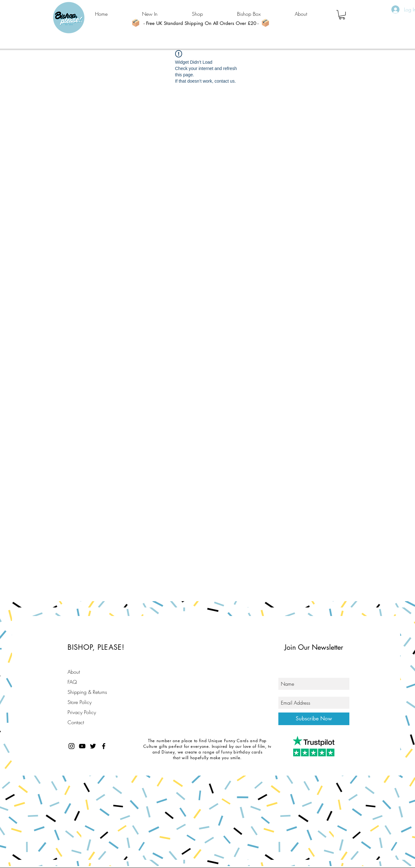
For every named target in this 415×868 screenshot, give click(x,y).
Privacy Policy (82, 712)
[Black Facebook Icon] (104, 746)
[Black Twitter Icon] (93, 746)
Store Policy (80, 702)
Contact (76, 722)
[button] (342, 15)
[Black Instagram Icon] (71, 746)
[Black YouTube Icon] (82, 746)
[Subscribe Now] (314, 719)
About (74, 672)
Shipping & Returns (87, 692)
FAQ (72, 682)
